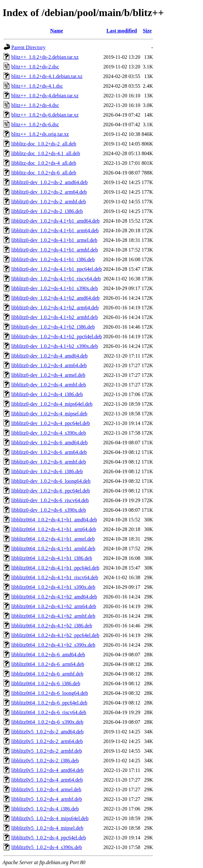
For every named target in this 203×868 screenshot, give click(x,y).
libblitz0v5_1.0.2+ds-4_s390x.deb (47, 847)
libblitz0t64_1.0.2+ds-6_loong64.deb (50, 693)
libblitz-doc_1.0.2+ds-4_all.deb (44, 163)
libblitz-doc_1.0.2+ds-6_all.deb (44, 173)
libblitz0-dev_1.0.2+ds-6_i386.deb (47, 471)
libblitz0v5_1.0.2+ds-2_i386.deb (45, 761)
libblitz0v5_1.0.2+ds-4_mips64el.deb (50, 818)
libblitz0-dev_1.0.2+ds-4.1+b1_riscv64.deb (56, 279)
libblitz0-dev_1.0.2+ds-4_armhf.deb (49, 385)
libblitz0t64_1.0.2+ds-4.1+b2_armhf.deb (53, 616)
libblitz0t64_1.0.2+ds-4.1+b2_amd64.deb (54, 597)
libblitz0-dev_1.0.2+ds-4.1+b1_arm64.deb (55, 230)
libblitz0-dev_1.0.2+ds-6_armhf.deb (49, 462)
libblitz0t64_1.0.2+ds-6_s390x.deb (47, 722)
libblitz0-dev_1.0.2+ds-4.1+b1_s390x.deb (55, 288)
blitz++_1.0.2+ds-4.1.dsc (37, 86)
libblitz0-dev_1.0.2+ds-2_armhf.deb (49, 202)
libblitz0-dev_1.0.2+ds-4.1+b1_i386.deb (53, 259)
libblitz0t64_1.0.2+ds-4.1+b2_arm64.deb (54, 606)
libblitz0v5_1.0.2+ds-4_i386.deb (45, 809)
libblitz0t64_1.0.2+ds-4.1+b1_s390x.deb (53, 587)
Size (147, 31)
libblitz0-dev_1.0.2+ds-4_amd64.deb (49, 356)
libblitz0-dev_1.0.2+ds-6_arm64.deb (49, 452)
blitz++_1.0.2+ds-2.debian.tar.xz (45, 57)
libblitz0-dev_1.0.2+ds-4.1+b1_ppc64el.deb (57, 269)
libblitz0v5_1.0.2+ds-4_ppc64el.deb (49, 838)
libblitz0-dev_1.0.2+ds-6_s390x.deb (49, 510)
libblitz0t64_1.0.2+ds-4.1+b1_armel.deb (53, 539)
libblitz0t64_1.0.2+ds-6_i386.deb (46, 683)
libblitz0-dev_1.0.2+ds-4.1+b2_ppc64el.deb (57, 337)
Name (57, 31)
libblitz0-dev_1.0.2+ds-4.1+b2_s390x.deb (55, 346)
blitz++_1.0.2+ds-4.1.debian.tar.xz (47, 76)
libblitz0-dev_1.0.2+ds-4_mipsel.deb (49, 414)
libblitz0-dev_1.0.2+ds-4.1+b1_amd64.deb (55, 221)
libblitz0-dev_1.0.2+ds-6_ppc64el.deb (51, 491)
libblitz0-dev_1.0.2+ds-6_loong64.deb (51, 481)
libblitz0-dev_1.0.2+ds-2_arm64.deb (49, 192)
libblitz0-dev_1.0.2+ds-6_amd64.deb (49, 443)
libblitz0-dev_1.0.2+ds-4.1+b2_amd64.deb (55, 298)
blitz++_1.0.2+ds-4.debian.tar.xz (45, 96)
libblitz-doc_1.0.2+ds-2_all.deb (44, 144)
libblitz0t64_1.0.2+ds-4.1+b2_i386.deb (52, 626)
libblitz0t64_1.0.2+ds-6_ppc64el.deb (49, 703)
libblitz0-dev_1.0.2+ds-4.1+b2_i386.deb (53, 327)
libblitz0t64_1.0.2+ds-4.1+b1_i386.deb (52, 558)
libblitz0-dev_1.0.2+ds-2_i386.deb (47, 211)
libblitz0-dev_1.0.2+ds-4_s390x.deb (49, 433)
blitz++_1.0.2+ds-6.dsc (35, 124)
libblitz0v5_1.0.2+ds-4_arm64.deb (47, 780)
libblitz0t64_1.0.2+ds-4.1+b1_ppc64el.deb (55, 568)
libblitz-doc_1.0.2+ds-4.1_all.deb (46, 153)
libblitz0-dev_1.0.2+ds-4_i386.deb (47, 394)
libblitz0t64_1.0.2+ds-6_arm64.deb (48, 664)
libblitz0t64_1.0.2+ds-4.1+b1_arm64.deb (54, 529)
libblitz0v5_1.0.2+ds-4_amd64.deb (48, 770)
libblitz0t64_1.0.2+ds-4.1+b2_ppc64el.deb (55, 635)
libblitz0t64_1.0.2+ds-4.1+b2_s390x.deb (53, 645)
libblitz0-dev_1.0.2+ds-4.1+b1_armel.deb (54, 240)
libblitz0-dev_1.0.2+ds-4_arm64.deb (49, 365)
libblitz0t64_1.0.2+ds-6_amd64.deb (48, 655)
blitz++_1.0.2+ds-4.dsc (35, 105)
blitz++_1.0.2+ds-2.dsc (35, 67)
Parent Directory (28, 47)
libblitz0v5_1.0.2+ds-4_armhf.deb (47, 799)
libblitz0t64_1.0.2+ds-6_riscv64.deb (49, 712)
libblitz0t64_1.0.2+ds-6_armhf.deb (47, 674)
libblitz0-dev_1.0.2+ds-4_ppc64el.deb (51, 423)
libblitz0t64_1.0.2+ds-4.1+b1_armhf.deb (53, 549)
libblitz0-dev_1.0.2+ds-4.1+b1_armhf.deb (55, 250)
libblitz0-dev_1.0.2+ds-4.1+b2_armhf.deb (55, 317)
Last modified (122, 31)
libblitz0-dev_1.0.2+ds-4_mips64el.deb (52, 404)
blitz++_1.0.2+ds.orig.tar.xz (40, 134)
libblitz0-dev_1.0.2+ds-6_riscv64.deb (50, 500)
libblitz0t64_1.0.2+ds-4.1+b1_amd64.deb (54, 520)
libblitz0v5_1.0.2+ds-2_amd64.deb (48, 732)
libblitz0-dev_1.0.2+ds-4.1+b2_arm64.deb (55, 308)
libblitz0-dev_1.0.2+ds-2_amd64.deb (49, 182)
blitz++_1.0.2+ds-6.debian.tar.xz (45, 115)
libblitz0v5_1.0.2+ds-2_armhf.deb (47, 751)
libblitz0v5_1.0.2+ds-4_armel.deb (46, 789)
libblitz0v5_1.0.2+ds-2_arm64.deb (47, 741)
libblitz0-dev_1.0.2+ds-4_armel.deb (48, 375)
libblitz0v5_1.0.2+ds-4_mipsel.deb (47, 828)
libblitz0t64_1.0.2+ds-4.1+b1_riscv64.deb (55, 577)
